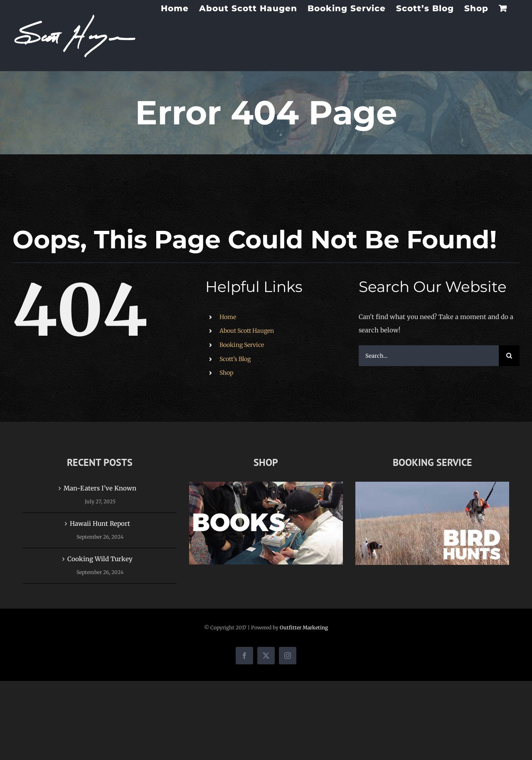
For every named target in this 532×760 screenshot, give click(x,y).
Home (228, 317)
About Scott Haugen (247, 331)
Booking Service (242, 345)
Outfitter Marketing (304, 628)
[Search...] (429, 356)
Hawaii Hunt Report (100, 524)
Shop (227, 373)
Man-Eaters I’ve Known (100, 488)
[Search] (509, 356)
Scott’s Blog (235, 359)
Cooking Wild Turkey (100, 559)
